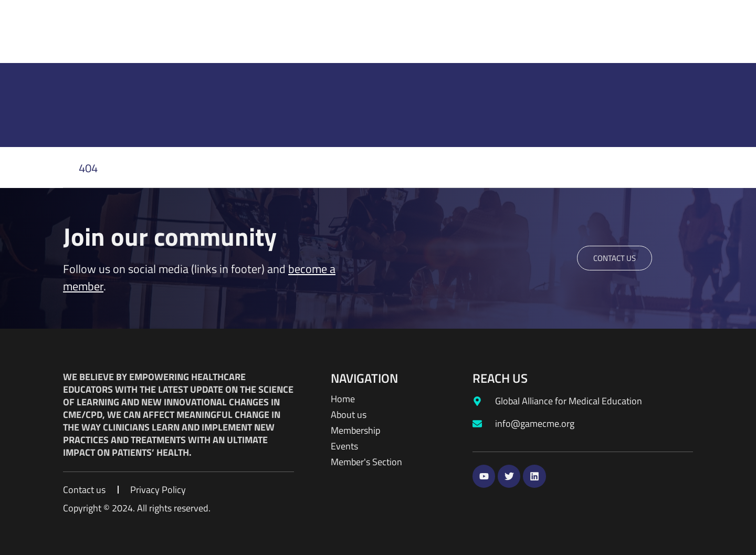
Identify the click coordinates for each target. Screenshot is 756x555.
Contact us (84, 490)
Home (343, 399)
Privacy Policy (158, 490)
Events (344, 446)
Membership (355, 431)
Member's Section (366, 462)
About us (349, 415)
